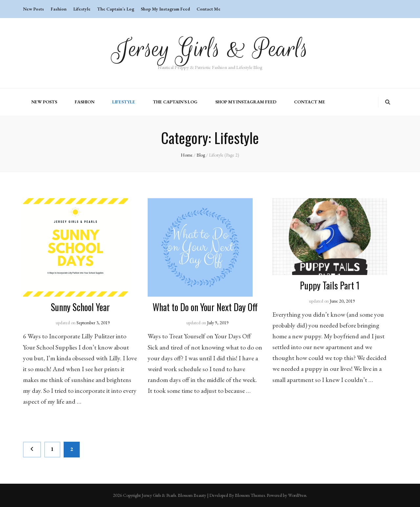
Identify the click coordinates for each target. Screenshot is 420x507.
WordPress (297, 495)
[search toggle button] (388, 102)
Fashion (59, 9)
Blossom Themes (250, 495)
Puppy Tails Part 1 (330, 285)
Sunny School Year (80, 307)
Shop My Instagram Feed (165, 9)
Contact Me (209, 9)
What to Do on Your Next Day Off (205, 307)
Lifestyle (82, 9)
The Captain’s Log (116, 9)
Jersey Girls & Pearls (210, 49)
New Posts (33, 9)
